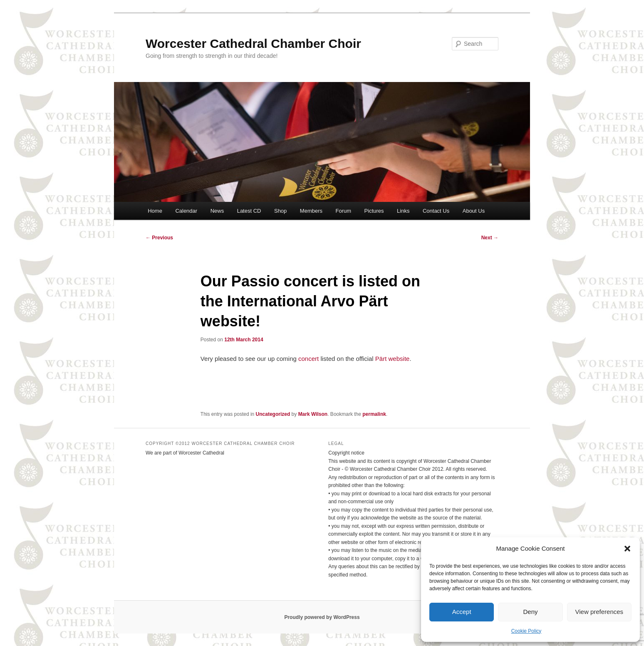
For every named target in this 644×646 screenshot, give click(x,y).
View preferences (599, 612)
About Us (474, 211)
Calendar (186, 211)
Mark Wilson (313, 414)
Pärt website (393, 359)
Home (155, 211)
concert (308, 359)
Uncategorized (273, 414)
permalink (374, 414)
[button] (627, 549)
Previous (159, 238)
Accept (462, 612)
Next (490, 238)
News (217, 211)
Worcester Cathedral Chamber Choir (253, 43)
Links (403, 211)
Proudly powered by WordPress (322, 617)
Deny (530, 612)
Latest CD (249, 211)
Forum (344, 211)
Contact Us (436, 211)
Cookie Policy (526, 631)
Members (311, 211)
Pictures (374, 211)
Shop (280, 211)
